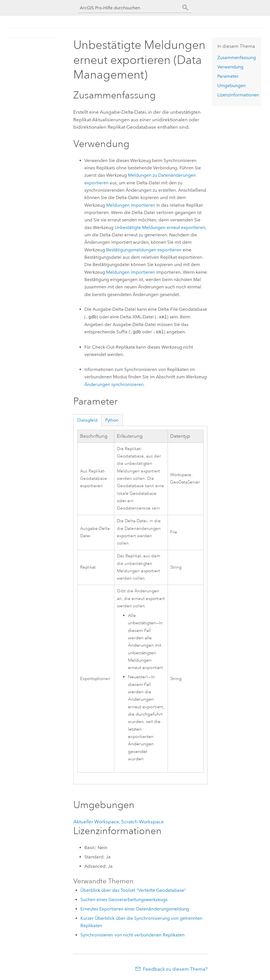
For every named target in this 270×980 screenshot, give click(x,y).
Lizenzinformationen (238, 95)
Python (112, 420)
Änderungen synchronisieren (114, 384)
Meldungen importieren (131, 205)
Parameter (228, 76)
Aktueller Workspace (96, 822)
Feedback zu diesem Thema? (175, 969)
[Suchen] (185, 8)
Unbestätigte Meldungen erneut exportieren (160, 227)
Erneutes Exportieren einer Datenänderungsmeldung (135, 909)
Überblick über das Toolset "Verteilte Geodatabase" (133, 890)
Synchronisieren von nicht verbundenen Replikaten (132, 935)
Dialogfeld (87, 420)
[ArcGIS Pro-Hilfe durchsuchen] (129, 8)
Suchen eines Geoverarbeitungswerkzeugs (124, 900)
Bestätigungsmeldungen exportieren (144, 250)
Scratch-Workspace (142, 822)
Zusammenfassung (237, 58)
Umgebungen (232, 86)
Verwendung (230, 67)
